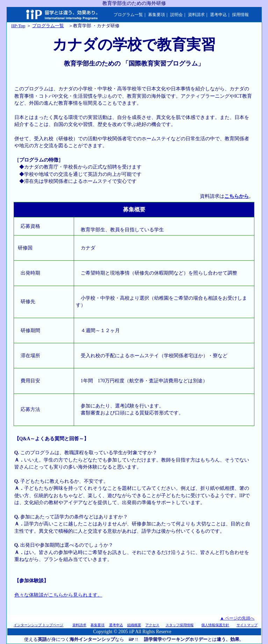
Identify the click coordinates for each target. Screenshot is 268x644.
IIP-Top (18, 26)
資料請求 (196, 15)
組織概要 (134, 625)
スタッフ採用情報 (180, 625)
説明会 (176, 15)
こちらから (237, 196)
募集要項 (157, 15)
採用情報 (240, 15)
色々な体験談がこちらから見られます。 (58, 595)
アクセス (152, 625)
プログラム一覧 (128, 15)
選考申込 (218, 15)
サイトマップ (247, 625)
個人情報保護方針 (215, 625)
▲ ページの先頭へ (237, 618)
